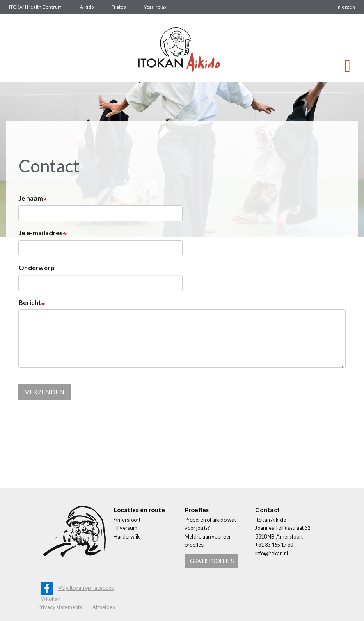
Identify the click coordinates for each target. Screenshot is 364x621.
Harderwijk (127, 536)
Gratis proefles (212, 561)
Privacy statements (60, 607)
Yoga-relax (155, 7)
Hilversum (126, 528)
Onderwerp (37, 267)
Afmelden (104, 607)
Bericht (30, 302)
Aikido (87, 7)
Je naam (31, 198)
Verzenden (45, 392)
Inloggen (346, 7)
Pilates (119, 7)
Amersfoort (127, 520)
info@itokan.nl (272, 553)
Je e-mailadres (41, 233)
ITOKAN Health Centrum (35, 7)
